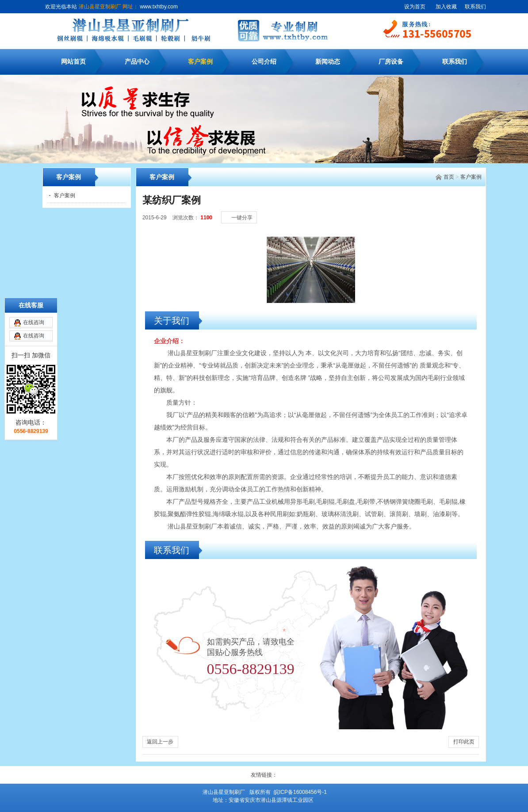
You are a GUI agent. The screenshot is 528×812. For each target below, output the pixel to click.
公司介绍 (264, 62)
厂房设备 (391, 62)
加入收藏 (446, 7)
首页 (449, 177)
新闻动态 (328, 62)
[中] (459, 208)
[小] (450, 208)
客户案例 (200, 62)
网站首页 (73, 62)
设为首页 (415, 7)
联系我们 (475, 7)
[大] (468, 208)
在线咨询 (34, 281)
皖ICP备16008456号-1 (300, 792)
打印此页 (464, 742)
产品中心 (137, 62)
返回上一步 (160, 742)
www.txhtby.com (158, 7)
